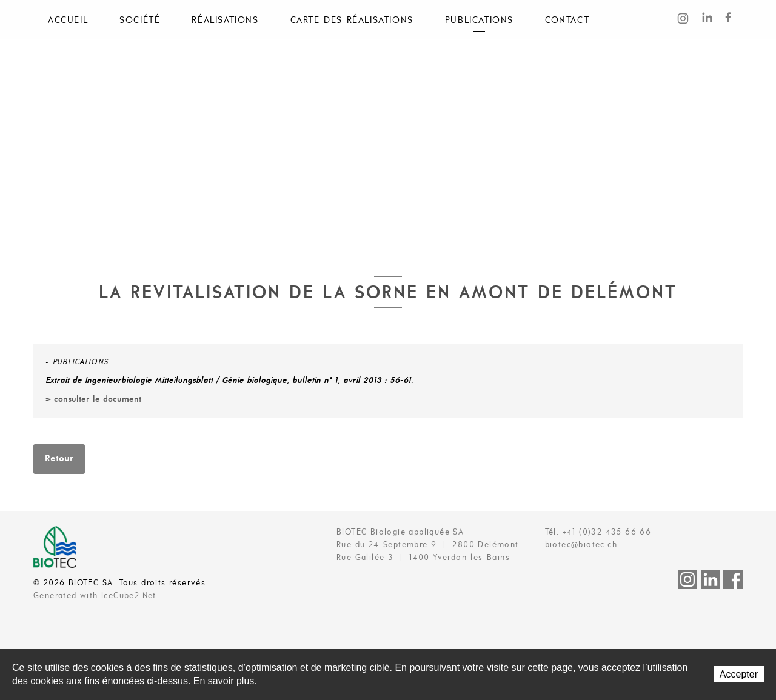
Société (140, 21)
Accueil (68, 21)
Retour (59, 459)
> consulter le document (93, 400)
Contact (567, 21)
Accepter (739, 674)
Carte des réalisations (352, 21)
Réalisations (225, 21)
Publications (479, 21)
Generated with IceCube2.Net (95, 596)
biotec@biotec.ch (581, 545)
